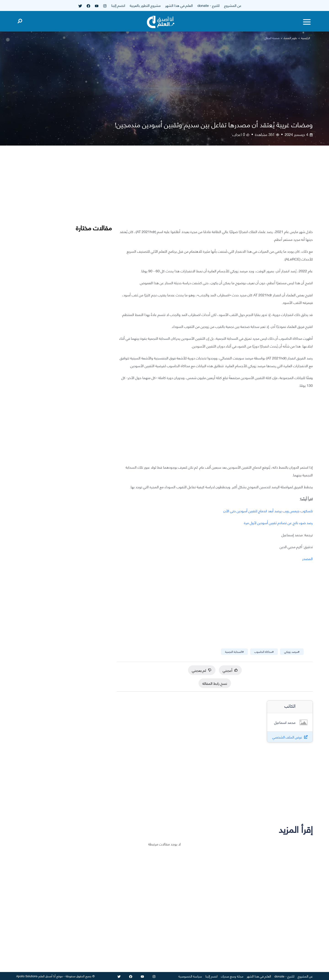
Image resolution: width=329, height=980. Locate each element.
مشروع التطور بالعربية (145, 5)
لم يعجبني (202, 670)
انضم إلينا (118, 5)
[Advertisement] (215, 191)
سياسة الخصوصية (190, 976)
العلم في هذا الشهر (179, 5)
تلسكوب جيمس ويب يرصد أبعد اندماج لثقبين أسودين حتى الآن (268, 511)
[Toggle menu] (307, 22)
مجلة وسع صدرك (232, 976)
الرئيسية (306, 38)
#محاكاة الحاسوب (264, 652)
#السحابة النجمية (234, 652)
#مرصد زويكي (292, 652)
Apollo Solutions (27, 976)
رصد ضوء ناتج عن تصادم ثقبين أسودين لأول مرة (278, 522)
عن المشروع (233, 5)
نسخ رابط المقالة (215, 683)
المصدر (308, 558)
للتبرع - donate (208, 5)
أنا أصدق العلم (47, 976)
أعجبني (230, 670)
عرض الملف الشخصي (287, 737)
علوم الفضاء (290, 38)
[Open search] (20, 20)
